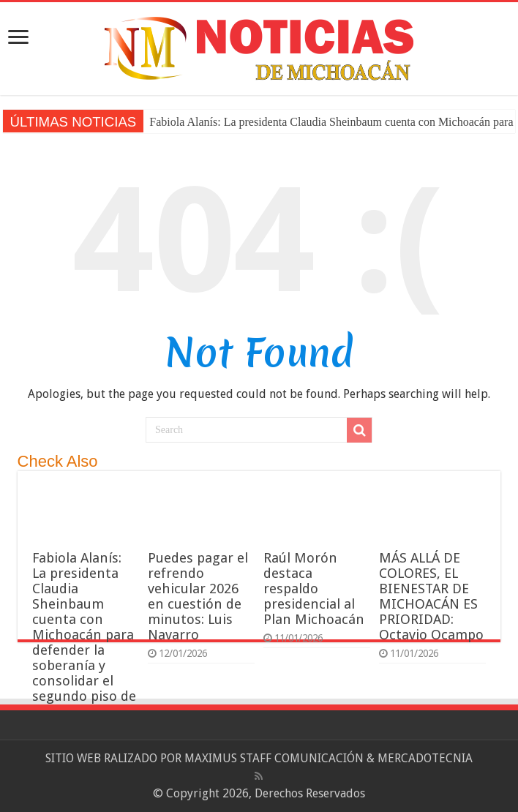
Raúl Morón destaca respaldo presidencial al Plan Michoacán (314, 589)
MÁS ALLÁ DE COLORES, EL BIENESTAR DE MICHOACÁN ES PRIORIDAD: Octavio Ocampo (431, 596)
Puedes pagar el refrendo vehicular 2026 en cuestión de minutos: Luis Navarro (198, 596)
